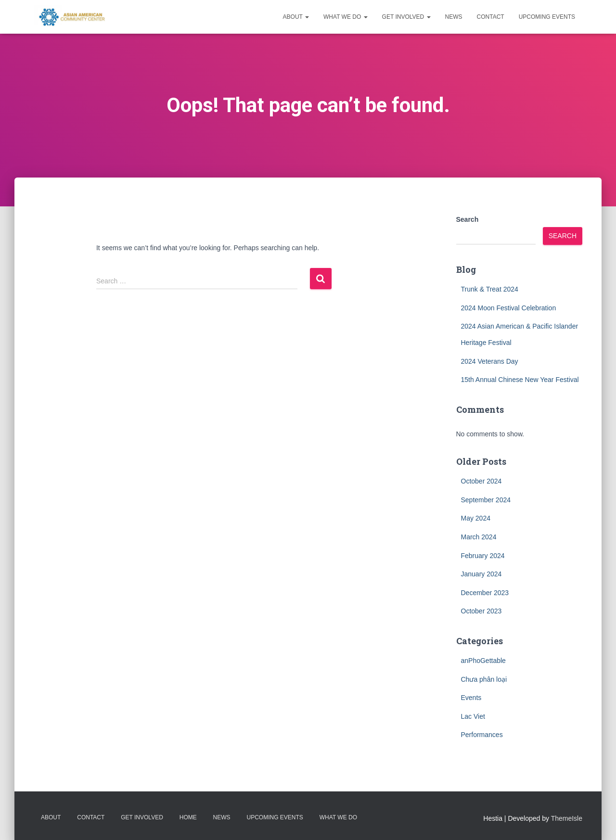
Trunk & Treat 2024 (490, 289)
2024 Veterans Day (490, 361)
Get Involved (406, 17)
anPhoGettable (483, 661)
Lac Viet (473, 716)
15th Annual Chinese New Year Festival (520, 380)
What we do (346, 17)
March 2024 (479, 537)
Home (188, 817)
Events (471, 698)
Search (468, 219)
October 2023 (481, 611)
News (454, 17)
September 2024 (486, 500)
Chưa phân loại (484, 679)
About (296, 17)
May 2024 (476, 518)
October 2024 (481, 481)
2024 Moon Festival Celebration (509, 308)
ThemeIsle (567, 818)
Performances (482, 735)
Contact (491, 17)
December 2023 (485, 593)
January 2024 (481, 574)
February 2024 (483, 556)
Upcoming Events (547, 17)
